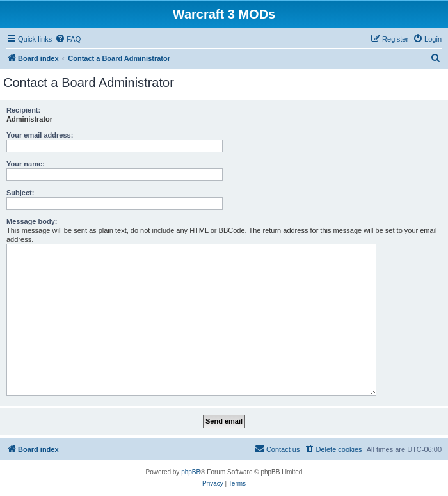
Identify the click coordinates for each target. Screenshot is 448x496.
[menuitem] (68, 39)
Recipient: (23, 110)
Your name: (26, 164)
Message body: (32, 221)
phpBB (191, 472)
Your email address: (40, 135)
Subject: (20, 193)
